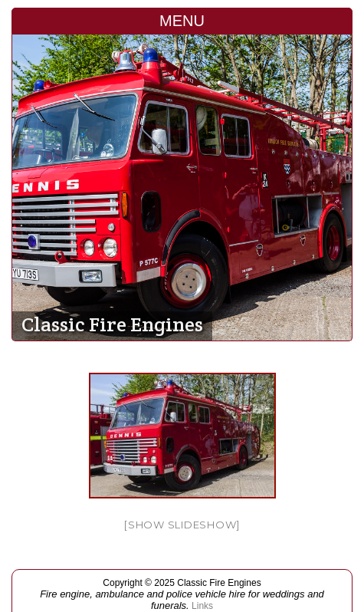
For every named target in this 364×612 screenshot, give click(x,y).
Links (202, 606)
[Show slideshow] (182, 525)
